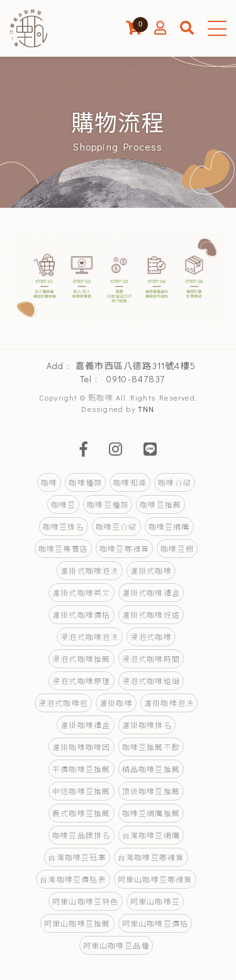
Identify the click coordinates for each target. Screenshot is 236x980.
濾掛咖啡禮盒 (85, 725)
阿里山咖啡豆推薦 (77, 923)
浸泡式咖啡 (151, 637)
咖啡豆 (64, 504)
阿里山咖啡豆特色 (86, 901)
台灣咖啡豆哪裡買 (151, 857)
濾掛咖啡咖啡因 (81, 747)
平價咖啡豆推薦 (81, 769)
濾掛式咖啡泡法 (89, 571)
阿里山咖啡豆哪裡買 (155, 879)
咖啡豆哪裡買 (124, 549)
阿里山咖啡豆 (155, 901)
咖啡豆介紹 (116, 527)
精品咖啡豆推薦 (151, 769)
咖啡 (49, 482)
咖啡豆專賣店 (63, 549)
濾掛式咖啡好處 (151, 615)
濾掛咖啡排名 (147, 725)
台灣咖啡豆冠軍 (77, 857)
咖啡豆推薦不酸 (151, 747)
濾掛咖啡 (116, 703)
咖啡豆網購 (169, 527)
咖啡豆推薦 (160, 504)
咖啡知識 (130, 482)
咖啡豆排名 (64, 527)
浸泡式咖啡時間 (151, 659)
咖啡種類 (85, 482)
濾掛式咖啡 (151, 571)
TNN (146, 409)
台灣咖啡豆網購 (151, 835)
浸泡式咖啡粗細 (151, 681)
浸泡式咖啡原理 (81, 681)
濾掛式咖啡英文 (81, 593)
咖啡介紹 (175, 482)
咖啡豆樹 (177, 549)
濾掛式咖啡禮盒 (151, 593)
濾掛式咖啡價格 (81, 615)
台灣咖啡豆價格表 (73, 879)
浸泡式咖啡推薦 (81, 659)
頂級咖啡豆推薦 (151, 791)
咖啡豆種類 (108, 504)
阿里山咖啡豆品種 (116, 945)
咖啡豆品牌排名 (81, 835)
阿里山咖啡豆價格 (155, 923)
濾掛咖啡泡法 (169, 703)
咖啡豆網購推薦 (151, 813)
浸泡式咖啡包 (63, 703)
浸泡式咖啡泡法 (89, 637)
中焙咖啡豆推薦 (81, 791)
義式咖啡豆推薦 (81, 813)
